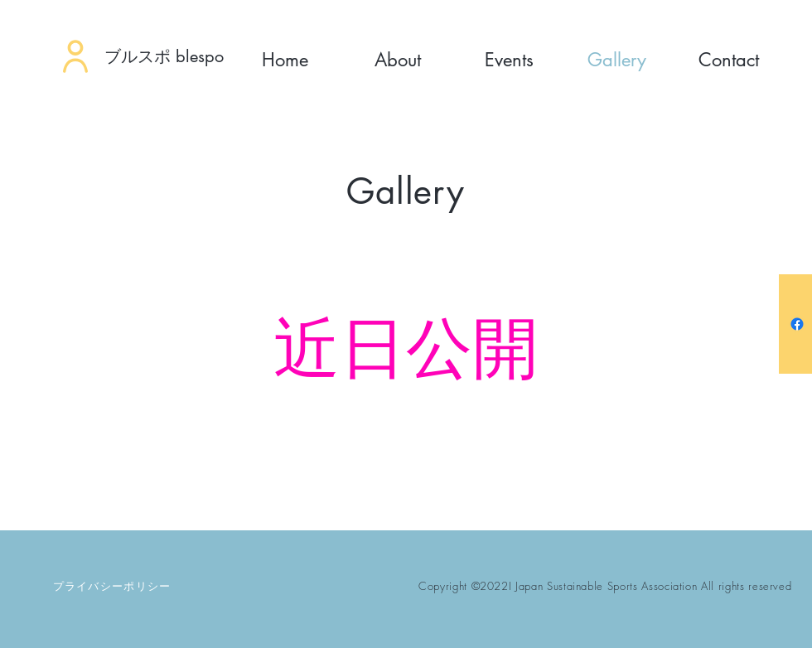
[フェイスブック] (797, 324)
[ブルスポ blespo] (179, 56)
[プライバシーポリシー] (114, 586)
